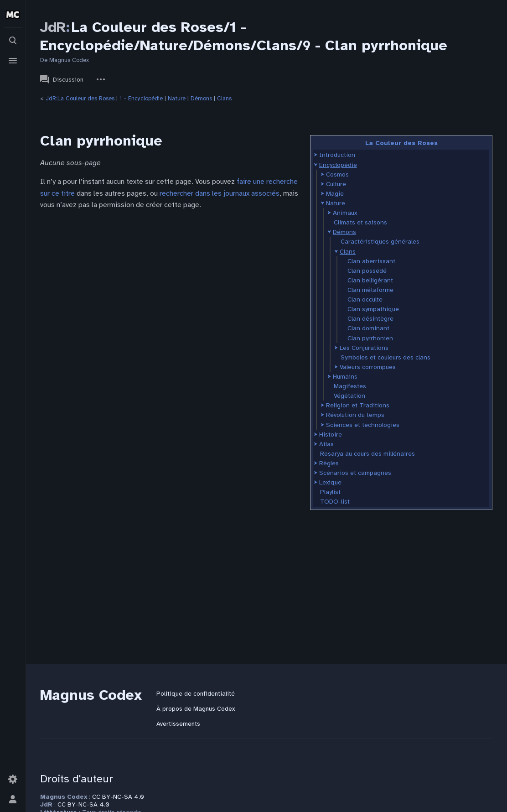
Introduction (337, 155)
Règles (329, 463)
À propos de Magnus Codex (196, 709)
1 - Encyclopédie (141, 99)
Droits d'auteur (77, 779)
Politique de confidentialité (196, 694)
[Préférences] (13, 779)
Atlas (326, 444)
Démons (201, 99)
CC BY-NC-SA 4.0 (118, 797)
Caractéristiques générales (380, 242)
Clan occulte (365, 299)
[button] (316, 155)
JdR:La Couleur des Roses (80, 99)
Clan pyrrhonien (370, 338)
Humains (345, 377)
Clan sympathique (373, 309)
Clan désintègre (370, 319)
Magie (335, 194)
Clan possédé (367, 271)
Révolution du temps (355, 415)
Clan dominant (368, 328)
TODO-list (335, 502)
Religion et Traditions (358, 405)
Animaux (345, 213)
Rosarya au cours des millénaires (367, 454)
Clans (224, 99)
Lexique (330, 482)
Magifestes (350, 386)
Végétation (349, 396)
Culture (336, 184)
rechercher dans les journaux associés (220, 193)
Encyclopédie (338, 165)
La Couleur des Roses (401, 143)
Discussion (62, 79)
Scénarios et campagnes (355, 473)
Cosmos (337, 174)
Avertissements (178, 724)
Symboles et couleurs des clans (385, 357)
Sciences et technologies (363, 425)
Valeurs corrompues (368, 367)
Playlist (330, 492)
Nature (177, 99)
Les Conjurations (364, 348)
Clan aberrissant (371, 261)
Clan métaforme (370, 290)
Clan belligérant (370, 280)
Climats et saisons (360, 222)
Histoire (331, 435)
